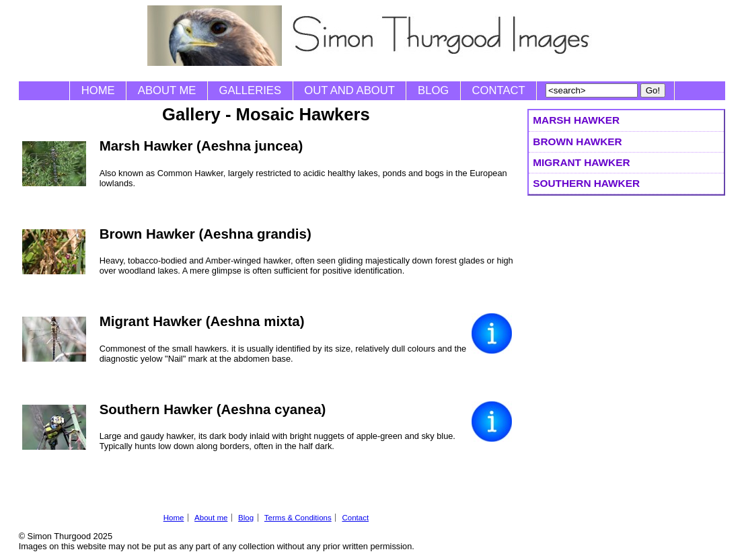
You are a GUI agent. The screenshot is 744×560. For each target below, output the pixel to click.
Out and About (349, 90)
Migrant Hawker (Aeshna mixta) (202, 321)
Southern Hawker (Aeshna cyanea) (213, 409)
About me (167, 90)
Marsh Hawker (576, 120)
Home (98, 90)
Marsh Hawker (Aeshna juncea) (201, 146)
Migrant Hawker (581, 162)
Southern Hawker (586, 183)
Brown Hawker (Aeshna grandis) (206, 234)
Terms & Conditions (298, 518)
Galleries (250, 90)
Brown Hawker (577, 142)
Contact (499, 90)
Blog (433, 90)
